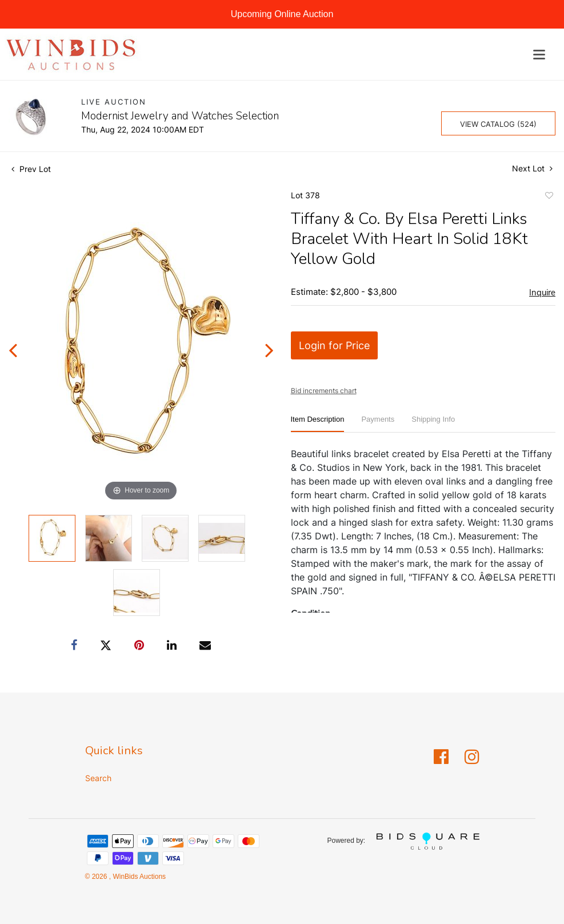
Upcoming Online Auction (282, 14)
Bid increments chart (324, 391)
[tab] (318, 424)
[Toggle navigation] (539, 55)
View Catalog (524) (498, 124)
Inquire (542, 293)
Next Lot (532, 168)
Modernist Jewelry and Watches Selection (180, 116)
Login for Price (334, 345)
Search (98, 778)
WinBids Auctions (138, 877)
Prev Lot (31, 169)
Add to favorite (549, 197)
